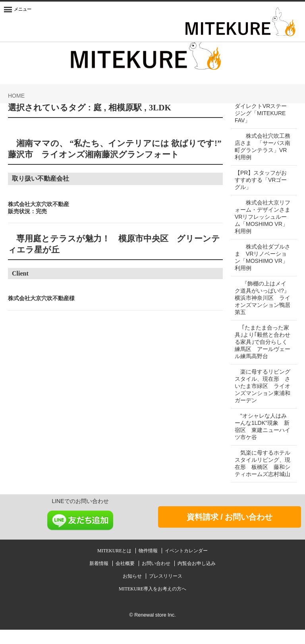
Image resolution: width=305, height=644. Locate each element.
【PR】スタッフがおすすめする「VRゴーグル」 (261, 180)
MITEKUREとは (115, 565)
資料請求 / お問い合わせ (230, 531)
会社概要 (126, 578)
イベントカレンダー (186, 565)
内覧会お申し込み (197, 578)
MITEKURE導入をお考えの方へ (152, 603)
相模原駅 (125, 108)
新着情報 (99, 578)
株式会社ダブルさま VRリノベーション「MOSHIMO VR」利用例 (261, 264)
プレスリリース (166, 590)
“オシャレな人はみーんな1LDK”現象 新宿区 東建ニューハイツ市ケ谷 (261, 434)
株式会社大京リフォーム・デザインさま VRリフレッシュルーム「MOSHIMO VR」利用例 (261, 220)
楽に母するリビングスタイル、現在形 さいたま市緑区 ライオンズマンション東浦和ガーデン (263, 393)
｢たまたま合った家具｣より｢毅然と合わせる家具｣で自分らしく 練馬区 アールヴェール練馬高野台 (262, 349)
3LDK (160, 108)
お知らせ (133, 590)
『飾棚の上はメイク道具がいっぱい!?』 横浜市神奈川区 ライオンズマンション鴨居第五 (261, 305)
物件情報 (149, 565)
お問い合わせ (157, 578)
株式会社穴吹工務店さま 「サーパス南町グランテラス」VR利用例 (260, 147)
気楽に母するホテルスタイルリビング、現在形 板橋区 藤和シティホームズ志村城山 (263, 474)
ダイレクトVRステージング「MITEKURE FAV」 (261, 113)
